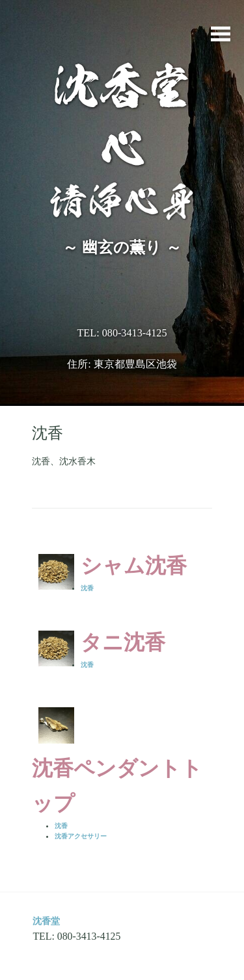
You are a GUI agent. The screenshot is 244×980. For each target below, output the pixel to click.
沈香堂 (46, 921)
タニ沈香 (123, 642)
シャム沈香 (134, 566)
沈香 (87, 588)
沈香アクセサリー (81, 836)
